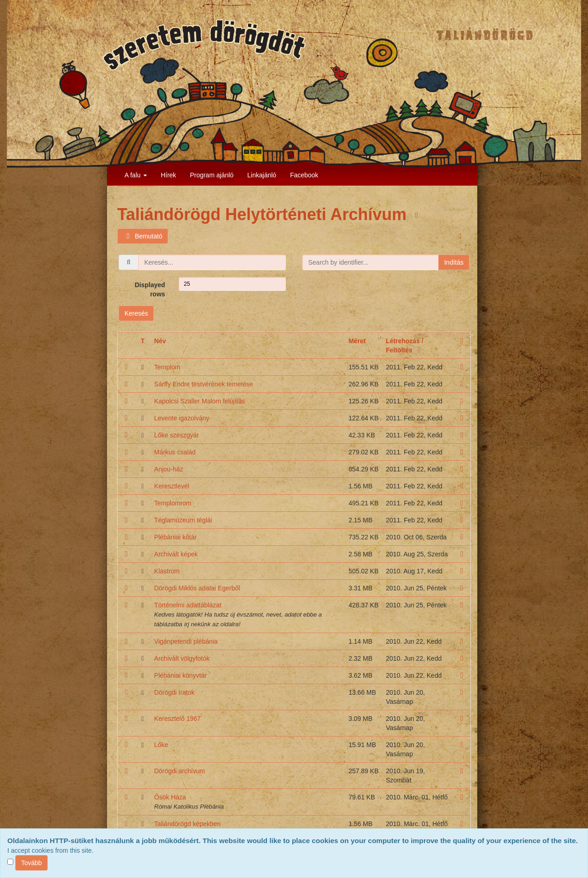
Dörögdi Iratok (175, 692)
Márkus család (175, 452)
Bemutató (143, 236)
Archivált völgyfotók (182, 658)
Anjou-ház (169, 469)
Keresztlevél (172, 486)
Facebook (304, 175)
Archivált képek (176, 554)
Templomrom (173, 503)
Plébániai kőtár (176, 537)
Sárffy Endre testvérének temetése (204, 384)
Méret (357, 341)
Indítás (454, 262)
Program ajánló (212, 175)
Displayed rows (150, 289)
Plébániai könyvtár (181, 675)
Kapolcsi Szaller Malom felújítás (200, 401)
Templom (167, 367)
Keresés (136, 313)
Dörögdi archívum (180, 771)
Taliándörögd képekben (188, 824)
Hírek (168, 175)
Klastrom (167, 571)
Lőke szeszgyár (177, 435)
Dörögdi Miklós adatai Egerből (197, 588)
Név (160, 341)
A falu (136, 175)
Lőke (161, 745)
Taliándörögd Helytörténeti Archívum (264, 214)
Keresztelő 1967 (178, 719)
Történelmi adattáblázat (188, 605)
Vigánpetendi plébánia (186, 641)
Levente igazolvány (182, 418)
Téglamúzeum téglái (183, 520)
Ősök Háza (170, 797)
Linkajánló (262, 175)
